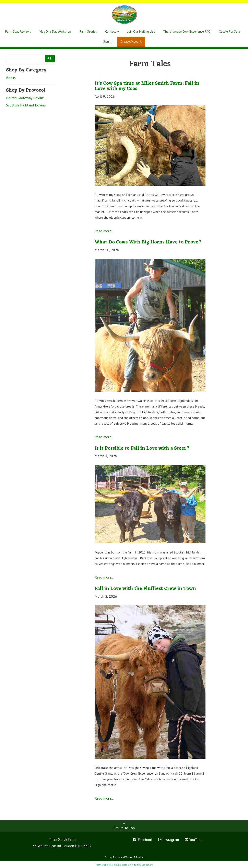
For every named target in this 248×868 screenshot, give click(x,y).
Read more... (104, 231)
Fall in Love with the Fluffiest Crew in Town (145, 589)
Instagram (168, 840)
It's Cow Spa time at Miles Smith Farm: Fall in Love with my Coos (147, 86)
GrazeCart (147, 865)
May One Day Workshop (55, 31)
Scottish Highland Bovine (26, 105)
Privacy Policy (112, 857)
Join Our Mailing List (141, 31)
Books (11, 78)
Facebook (143, 840)
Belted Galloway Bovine (25, 98)
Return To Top (124, 826)
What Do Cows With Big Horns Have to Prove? (148, 242)
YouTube (193, 840)
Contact (112, 31)
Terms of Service (134, 857)
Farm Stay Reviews (18, 31)
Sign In (108, 41)
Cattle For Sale (229, 31)
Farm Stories (88, 31)
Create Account (131, 41)
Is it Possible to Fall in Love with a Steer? (142, 448)
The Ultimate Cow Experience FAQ (187, 31)
